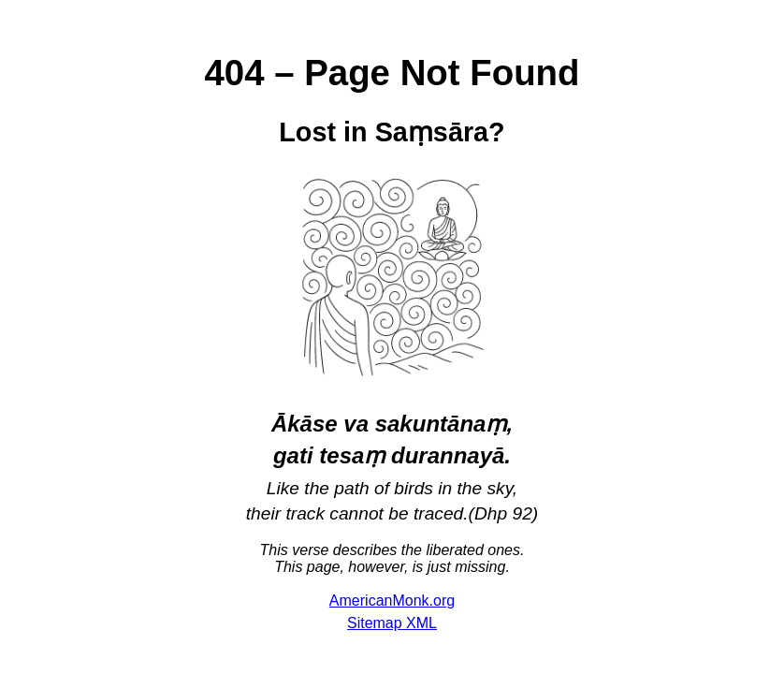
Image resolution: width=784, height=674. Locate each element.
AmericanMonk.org (392, 601)
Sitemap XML (392, 623)
